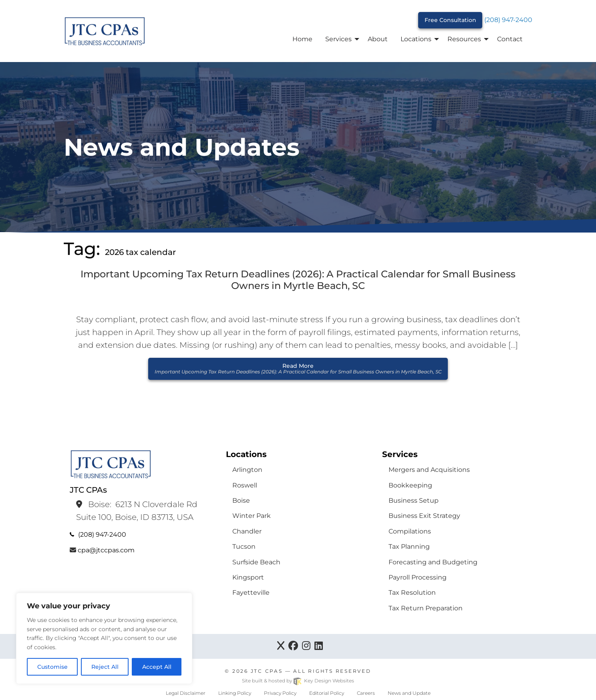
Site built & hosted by (298, 681)
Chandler (247, 531)
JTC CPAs (267, 671)
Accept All (157, 667)
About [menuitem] (378, 39)
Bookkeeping (410, 485)
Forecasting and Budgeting (433, 562)
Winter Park (252, 516)
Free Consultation (450, 20)
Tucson (244, 547)
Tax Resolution (412, 593)
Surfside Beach (256, 562)
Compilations (410, 531)
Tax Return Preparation (426, 608)
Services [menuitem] (338, 39)
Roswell (245, 485)
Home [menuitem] (302, 39)
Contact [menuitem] (510, 39)
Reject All (105, 667)
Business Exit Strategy (424, 516)
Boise (241, 500)
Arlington (247, 470)
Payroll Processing (418, 577)
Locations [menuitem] (416, 39)
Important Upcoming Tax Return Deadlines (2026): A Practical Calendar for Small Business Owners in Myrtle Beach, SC (298, 280)
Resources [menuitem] (464, 39)
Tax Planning (409, 547)
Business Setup (414, 500)
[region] (104, 638)
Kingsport (248, 577)
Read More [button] (298, 368)
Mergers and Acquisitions (429, 470)
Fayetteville (251, 593)
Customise (52, 667)
